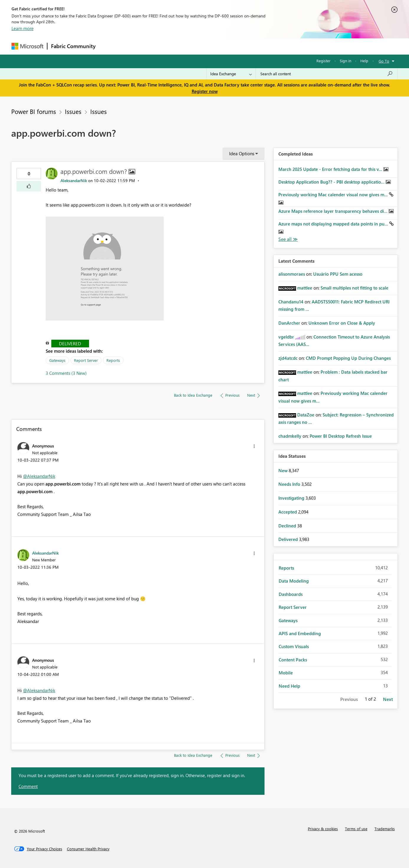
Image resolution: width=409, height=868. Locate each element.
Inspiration (135, 46)
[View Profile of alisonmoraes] (292, 274)
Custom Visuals (294, 646)
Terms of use (356, 829)
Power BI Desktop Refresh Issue (341, 436)
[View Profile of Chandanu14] (291, 302)
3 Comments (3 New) (66, 373)
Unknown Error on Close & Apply (342, 323)
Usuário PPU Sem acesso (338, 274)
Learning (234, 46)
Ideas (159, 46)
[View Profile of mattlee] (305, 288)
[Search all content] (327, 74)
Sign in (345, 61)
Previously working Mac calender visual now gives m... (334, 194)
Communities (185, 46)
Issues (73, 111)
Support (259, 46)
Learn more (23, 28)
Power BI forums (34, 111)
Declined (288, 526)
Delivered (70, 344)
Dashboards (291, 594)
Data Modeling (294, 581)
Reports (113, 360)
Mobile (286, 673)
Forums (109, 46)
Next (388, 699)
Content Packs (293, 660)
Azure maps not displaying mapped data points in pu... (334, 224)
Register (323, 61)
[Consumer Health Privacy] (88, 849)
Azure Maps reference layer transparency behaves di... (334, 211)
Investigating (292, 498)
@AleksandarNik (39, 476)
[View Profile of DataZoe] (306, 415)
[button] (29, 186)
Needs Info (290, 484)
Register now (205, 91)
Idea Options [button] (242, 153)
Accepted (288, 512)
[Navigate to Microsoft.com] (27, 46)
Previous (349, 699)
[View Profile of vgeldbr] (286, 337)
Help (364, 61)
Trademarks (385, 829)
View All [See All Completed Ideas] (288, 239)
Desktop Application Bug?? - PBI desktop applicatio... (332, 182)
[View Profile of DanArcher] (289, 323)
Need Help (289, 686)
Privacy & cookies (323, 829)
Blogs (212, 46)
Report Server (86, 360)
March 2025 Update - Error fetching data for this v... (331, 169)
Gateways (57, 360)
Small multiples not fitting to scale (354, 288)
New (284, 470)
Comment (28, 786)
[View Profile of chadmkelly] (290, 436)
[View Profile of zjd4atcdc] (288, 358)
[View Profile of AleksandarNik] (74, 180)
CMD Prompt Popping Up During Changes (348, 358)
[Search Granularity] (231, 74)
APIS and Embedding (300, 633)
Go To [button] (384, 61)
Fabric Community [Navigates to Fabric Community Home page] (73, 46)
